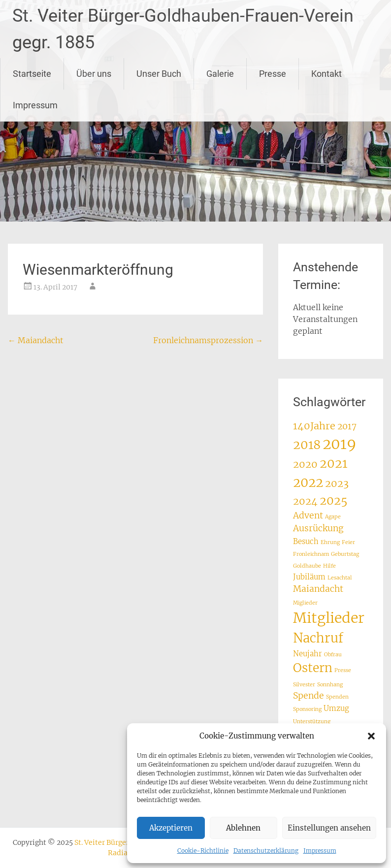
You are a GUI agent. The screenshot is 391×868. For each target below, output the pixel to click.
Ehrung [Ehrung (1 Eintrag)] (330, 542)
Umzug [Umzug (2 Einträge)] (336, 708)
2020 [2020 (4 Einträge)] (305, 464)
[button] (371, 736)
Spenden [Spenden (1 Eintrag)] (337, 697)
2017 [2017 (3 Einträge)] (347, 426)
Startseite (32, 74)
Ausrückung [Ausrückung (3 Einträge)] (318, 528)
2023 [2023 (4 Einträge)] (337, 483)
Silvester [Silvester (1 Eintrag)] (304, 685)
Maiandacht (36, 340)
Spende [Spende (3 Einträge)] (309, 696)
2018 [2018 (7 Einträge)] (307, 445)
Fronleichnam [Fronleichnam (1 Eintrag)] (311, 554)
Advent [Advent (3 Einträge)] (308, 515)
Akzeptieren (171, 828)
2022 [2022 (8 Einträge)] (308, 482)
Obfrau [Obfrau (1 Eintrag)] (333, 655)
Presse (273, 74)
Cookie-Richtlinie (203, 851)
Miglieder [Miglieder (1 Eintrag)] (305, 603)
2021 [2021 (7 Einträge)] (333, 464)
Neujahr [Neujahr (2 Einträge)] (308, 654)
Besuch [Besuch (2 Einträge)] (306, 541)
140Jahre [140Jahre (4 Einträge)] (314, 426)
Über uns (94, 74)
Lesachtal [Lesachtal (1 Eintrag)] (340, 578)
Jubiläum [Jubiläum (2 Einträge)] (309, 577)
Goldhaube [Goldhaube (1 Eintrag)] (307, 566)
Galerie (220, 74)
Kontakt (326, 74)
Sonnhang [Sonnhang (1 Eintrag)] (330, 685)
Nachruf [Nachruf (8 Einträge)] (318, 638)
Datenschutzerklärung (266, 851)
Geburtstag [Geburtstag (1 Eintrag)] (345, 554)
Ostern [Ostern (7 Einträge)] (313, 668)
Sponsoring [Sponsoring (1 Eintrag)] (307, 709)
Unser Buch (159, 74)
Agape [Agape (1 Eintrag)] (333, 517)
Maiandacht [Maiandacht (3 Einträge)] (318, 589)
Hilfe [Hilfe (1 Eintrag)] (329, 566)
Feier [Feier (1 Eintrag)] (348, 542)
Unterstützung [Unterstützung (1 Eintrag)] (312, 722)
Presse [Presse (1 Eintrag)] (343, 670)
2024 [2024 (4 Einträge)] (305, 501)
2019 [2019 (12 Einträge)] (339, 444)
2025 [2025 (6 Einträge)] (334, 500)
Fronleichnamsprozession (208, 340)
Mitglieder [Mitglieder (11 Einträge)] (329, 618)
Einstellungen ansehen (329, 828)
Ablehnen (243, 828)
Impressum (320, 851)
